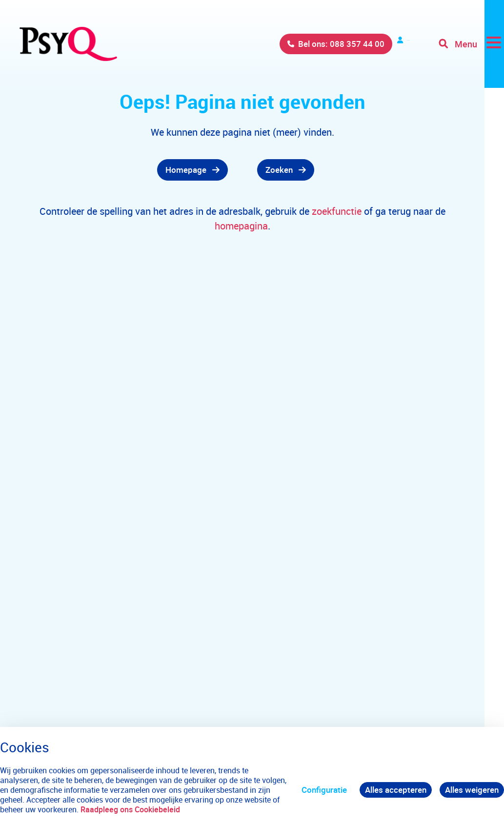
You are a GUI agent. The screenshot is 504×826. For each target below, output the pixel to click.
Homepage (186, 170)
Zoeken (279, 170)
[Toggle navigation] (471, 44)
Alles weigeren (472, 790)
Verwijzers (383, 44)
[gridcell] (158, 170)
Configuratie (324, 790)
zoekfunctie (338, 211)
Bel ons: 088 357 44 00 (291, 44)
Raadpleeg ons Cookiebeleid (130, 809)
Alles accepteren (396, 790)
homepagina (241, 226)
